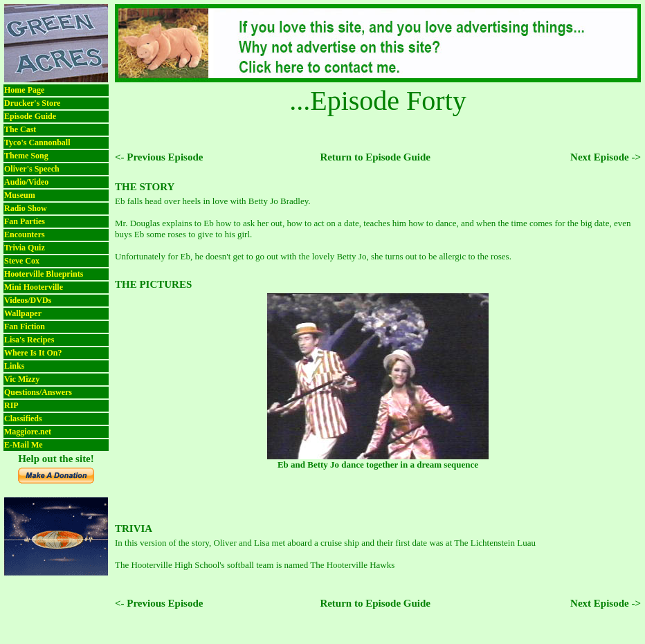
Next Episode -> (606, 157)
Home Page (24, 90)
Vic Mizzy (22, 379)
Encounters (25, 234)
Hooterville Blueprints (44, 274)
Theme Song (26, 156)
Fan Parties (25, 221)
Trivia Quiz (25, 248)
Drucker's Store (32, 103)
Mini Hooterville (34, 287)
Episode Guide (30, 116)
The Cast (20, 129)
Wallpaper (23, 313)
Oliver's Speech (32, 169)
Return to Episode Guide (375, 157)
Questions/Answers (38, 392)
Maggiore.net (28, 432)
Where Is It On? (33, 353)
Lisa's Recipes (29, 340)
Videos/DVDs (28, 300)
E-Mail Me (24, 445)
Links (14, 366)
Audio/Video (26, 182)
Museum (20, 195)
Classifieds (23, 418)
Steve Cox (22, 261)
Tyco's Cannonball (37, 142)
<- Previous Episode (159, 157)
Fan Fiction (25, 326)
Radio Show (26, 208)
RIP (11, 405)
